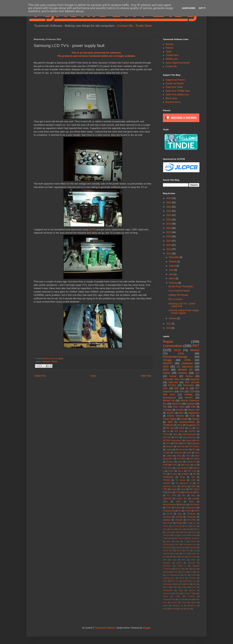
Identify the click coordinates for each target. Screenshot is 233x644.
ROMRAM (168, 425)
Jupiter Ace (182, 498)
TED (193, 477)
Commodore (173, 346)
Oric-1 (180, 471)
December (174, 257)
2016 (169, 236)
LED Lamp (192, 557)
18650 (169, 456)
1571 (195, 523)
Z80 (165, 407)
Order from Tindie (174, 87)
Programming (169, 511)
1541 (168, 443)
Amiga (174, 489)
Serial (182, 477)
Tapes (175, 434)
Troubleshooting (169, 599)
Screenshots (168, 590)
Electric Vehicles (176, 416)
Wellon (166, 606)
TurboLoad (191, 517)
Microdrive (167, 566)
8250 (176, 443)
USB (193, 480)
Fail (195, 550)
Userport (179, 520)
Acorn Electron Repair (179, 291)
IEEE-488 (173, 382)
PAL (191, 572)
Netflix (187, 569)
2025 (169, 202)
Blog (177, 541)
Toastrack (167, 517)
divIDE (173, 609)
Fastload (166, 553)
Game (166, 373)
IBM (171, 557)
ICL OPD (172, 495)
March (172, 279)
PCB (198, 572)
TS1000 (166, 453)
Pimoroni (192, 578)
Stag (180, 514)
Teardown (178, 453)
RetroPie (179, 584)
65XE (172, 529)
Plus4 (165, 581)
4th (187, 388)
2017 (169, 232)
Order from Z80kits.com (177, 95)
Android (194, 535)
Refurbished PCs (190, 581)
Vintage (167, 360)
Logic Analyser (182, 468)
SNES (175, 587)
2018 (169, 228)
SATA (197, 511)
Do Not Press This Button (181, 287)
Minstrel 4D (185, 370)
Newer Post (40, 376)
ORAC (176, 572)
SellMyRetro (168, 477)
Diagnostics (194, 413)
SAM (188, 584)
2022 (169, 215)
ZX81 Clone (179, 407)
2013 (169, 249)
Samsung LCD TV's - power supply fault (182, 305)
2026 (169, 198)
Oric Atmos (195, 504)
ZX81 (181, 353)
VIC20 (177, 350)
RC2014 (172, 385)
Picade (178, 508)
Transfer (191, 596)
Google (176, 553)
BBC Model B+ (194, 538)
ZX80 (187, 360)
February (174, 283)
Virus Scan (168, 523)
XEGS (165, 609)
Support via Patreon (175, 80)
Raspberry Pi (193, 425)
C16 (198, 428)
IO (177, 557)
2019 (169, 224)
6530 (194, 526)
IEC (184, 495)
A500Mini (167, 535)
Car (168, 431)
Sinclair (173, 376)
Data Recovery (189, 437)
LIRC (165, 560)
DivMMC (189, 395)
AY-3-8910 (181, 459)
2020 (169, 220)
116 (188, 523)
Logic (174, 560)
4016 (194, 486)
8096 (188, 529)
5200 (188, 456)
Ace (190, 428)
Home (93, 376)
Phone (182, 578)
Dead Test (193, 547)
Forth (193, 416)
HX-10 (185, 553)
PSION (194, 575)
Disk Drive (169, 395)
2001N (184, 486)
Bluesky (169, 44)
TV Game (180, 480)
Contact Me (125, 26)
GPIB (165, 465)
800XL (180, 529)
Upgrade (191, 404)
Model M (182, 566)
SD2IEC (170, 413)
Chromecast (168, 547)
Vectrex (174, 602)
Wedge (179, 523)
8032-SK (167, 437)
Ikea (193, 495)
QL (180, 511)
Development (169, 398)
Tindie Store (144, 26)
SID (195, 474)
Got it (202, 8)
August (173, 266)
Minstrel (195, 350)
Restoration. (168, 584)
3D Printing (177, 526)
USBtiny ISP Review (178, 295)
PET (196, 346)
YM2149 (167, 483)
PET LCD (192, 471)
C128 (192, 391)
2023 (169, 211)
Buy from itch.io (173, 102)
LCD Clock (168, 468)
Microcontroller (182, 450)
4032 (166, 367)
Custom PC (191, 462)
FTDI (187, 550)
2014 (169, 245)
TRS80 (177, 593)
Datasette (195, 443)
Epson (179, 550)
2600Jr (166, 526)
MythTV (178, 569)
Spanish (192, 590)
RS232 (188, 511)
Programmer (191, 508)
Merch (179, 563)
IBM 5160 (185, 465)
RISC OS (175, 581)
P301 (168, 508)
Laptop (169, 450)
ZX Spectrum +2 (183, 483)
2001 (165, 388)
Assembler (167, 538)
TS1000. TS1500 (190, 593)
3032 (179, 456)
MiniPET (168, 363)
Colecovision (181, 547)
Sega (181, 590)
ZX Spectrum (185, 367)
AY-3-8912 (195, 459)
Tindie (169, 52)
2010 (169, 328)
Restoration (188, 385)
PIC (165, 474)
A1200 (168, 532)
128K (189, 453)
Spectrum (176, 404)
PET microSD (192, 382)
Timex (165, 596)
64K (187, 526)
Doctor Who (168, 550)
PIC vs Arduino (176, 299)
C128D (193, 541)
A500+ (194, 532)
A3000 (177, 532)
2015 (169, 241)
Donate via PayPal (175, 84)
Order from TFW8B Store (178, 91)
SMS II (166, 587)
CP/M (178, 492)
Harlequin (188, 492)
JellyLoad (167, 498)
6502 (181, 413)
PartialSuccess (169, 578)
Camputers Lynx (190, 544)
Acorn (185, 443)
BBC (177, 388)
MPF (178, 502)
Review (189, 376)
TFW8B (166, 480)
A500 (185, 532)
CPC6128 (167, 544)
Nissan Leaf (193, 410)
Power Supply (170, 419)
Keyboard (195, 379)
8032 (166, 370)
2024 (169, 207)
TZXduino (191, 514)
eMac (181, 609)
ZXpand (196, 419)
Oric (198, 440)
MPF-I (193, 560)
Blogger (147, 628)
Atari (182, 391)
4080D (182, 428)
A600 (175, 535)
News (194, 569)
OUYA (184, 572)
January (173, 318)
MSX (191, 502)
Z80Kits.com (172, 59)
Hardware (46, 361)
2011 (169, 324)
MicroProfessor (170, 504)
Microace (192, 563)
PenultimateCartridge (175, 357)
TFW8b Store (172, 55)
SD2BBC (185, 474)
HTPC (174, 465)
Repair (55, 361)
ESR (92, 229)
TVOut (166, 434)
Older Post (146, 376)
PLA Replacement (173, 575)
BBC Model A (179, 538)
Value (190, 599)
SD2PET (192, 431)
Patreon (169, 48)
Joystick (180, 410)
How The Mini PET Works (188, 446)
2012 (169, 254)
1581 (197, 453)
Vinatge (184, 419)
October (173, 262)
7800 (165, 489)
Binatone (170, 462)
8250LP (196, 529)
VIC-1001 (192, 520)
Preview (174, 474)
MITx (184, 560)
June (172, 270)
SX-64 (169, 514)
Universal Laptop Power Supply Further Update (184, 312)
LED (183, 557)
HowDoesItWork (187, 422)
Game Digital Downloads (178, 63)
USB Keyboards (189, 434)
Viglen (194, 602)
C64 (197, 373)
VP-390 (181, 599)
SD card (170, 428)
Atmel (183, 489)
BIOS (169, 541)
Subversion (167, 593)
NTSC (171, 471)
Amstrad (184, 535)
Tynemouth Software (105, 628)
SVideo (184, 587)
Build (170, 492)
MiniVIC (189, 398)
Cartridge (167, 410)
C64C (180, 462)
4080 (193, 407)
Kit (195, 465)
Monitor (183, 504)
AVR (177, 437)
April (171, 274)
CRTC (177, 544)
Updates (167, 520)
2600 (170, 422)
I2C (198, 492)
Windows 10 (178, 606)
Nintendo (166, 572)
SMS (195, 584)
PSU (194, 450)
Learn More (189, 8)
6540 (165, 529)
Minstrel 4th (169, 401)
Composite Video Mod (174, 379)
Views (184, 602)
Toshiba (179, 517)
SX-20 (194, 587)
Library (189, 440)
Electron (170, 446)
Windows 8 (191, 606)
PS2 (185, 575)
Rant (180, 425)
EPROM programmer (172, 440)
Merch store (171, 98)
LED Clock (179, 431)
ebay (188, 609)
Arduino (183, 373)
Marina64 (167, 563)
